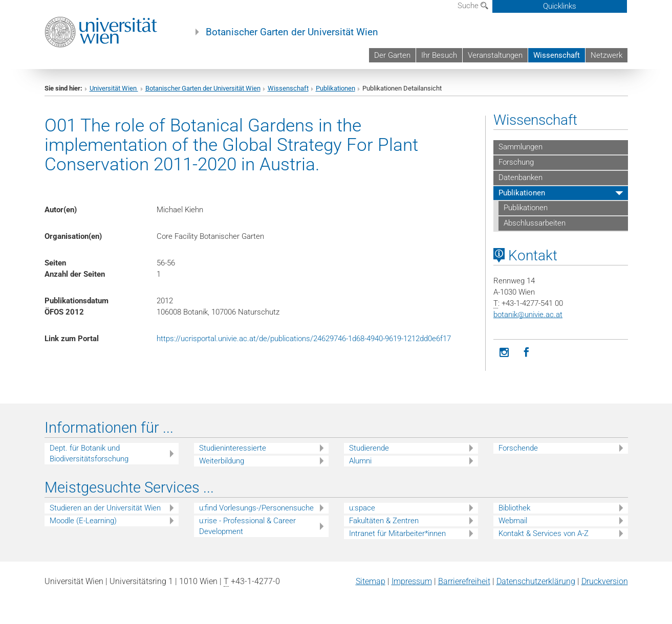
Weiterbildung (222, 461)
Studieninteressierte (233, 448)
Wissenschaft (557, 55)
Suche (473, 6)
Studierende (369, 448)
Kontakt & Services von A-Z (544, 533)
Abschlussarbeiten (535, 223)
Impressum (412, 581)
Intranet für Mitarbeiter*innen (397, 533)
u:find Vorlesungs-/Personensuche (256, 508)
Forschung (516, 162)
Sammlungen (521, 147)
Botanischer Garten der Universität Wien (292, 32)
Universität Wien (114, 88)
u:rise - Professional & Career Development (247, 526)
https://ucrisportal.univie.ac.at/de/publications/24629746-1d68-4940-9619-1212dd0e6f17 (304, 339)
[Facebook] (526, 353)
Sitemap (371, 581)
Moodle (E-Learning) (83, 521)
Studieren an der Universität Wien (105, 508)
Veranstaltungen (495, 55)
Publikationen (335, 88)
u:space (362, 508)
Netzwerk (606, 55)
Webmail (513, 521)
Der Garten (392, 55)
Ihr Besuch (439, 55)
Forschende (518, 448)
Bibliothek (514, 508)
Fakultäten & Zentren (384, 521)
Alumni (360, 461)
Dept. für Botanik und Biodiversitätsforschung (89, 453)
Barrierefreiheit (464, 581)
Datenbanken (521, 177)
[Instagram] (504, 353)
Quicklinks (560, 6)
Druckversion (605, 581)
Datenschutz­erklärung (536, 581)
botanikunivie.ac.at (528, 315)
